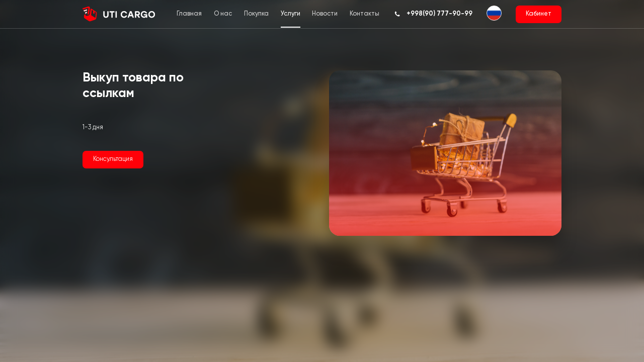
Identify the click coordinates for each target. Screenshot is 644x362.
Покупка (256, 14)
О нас (223, 14)
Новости (325, 14)
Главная (189, 14)
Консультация (113, 159)
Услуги (291, 14)
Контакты (365, 14)
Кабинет (539, 14)
